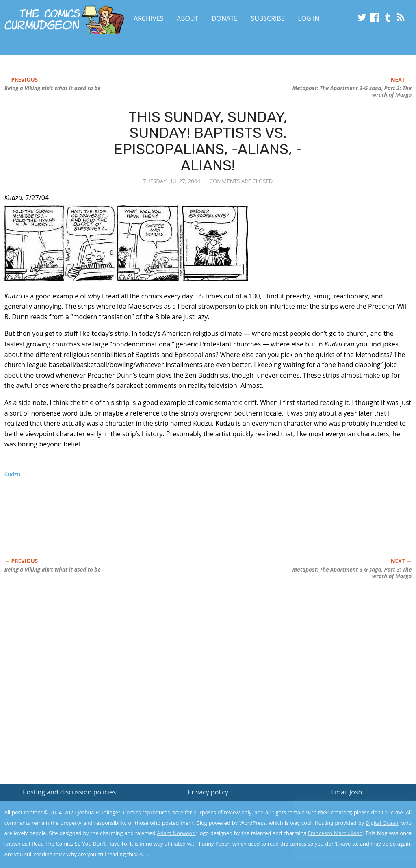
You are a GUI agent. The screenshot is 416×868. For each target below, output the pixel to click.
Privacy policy (208, 792)
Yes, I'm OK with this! (347, 838)
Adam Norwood (177, 833)
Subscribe (268, 18)
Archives (149, 18)
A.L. (144, 854)
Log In (309, 18)
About (187, 18)
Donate (225, 18)
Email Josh (347, 792)
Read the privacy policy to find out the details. (343, 817)
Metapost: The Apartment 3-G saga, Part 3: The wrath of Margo (352, 91)
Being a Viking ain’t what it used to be (53, 88)
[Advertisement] (152, 526)
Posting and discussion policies (69, 792)
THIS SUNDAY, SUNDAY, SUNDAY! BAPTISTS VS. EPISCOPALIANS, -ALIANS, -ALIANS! (208, 141)
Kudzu (12, 474)
